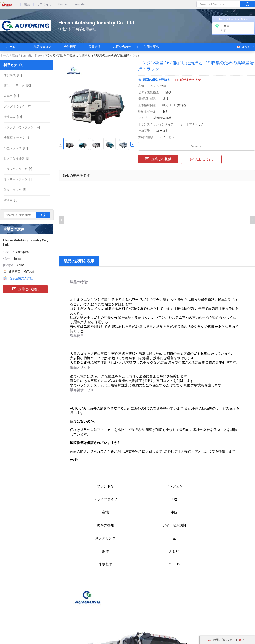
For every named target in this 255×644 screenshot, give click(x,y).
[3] (10, 200)
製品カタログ (40, 47)
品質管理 (95, 47)
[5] (16, 159)
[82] (18, 106)
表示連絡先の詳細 (21, 278)
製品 (27, 4)
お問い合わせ (122, 47)
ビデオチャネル (190, 80)
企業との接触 (25, 289)
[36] (22, 127)
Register (80, 4)
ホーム (11, 47)
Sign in (63, 4)
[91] (18, 138)
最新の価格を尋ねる (156, 80)
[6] (18, 169)
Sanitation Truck (32, 56)
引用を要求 (151, 47)
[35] (13, 117)
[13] (16, 148)
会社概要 (70, 47)
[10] (13, 75)
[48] (11, 96)
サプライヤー (46, 4)
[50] (17, 86)
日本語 (243, 47)
